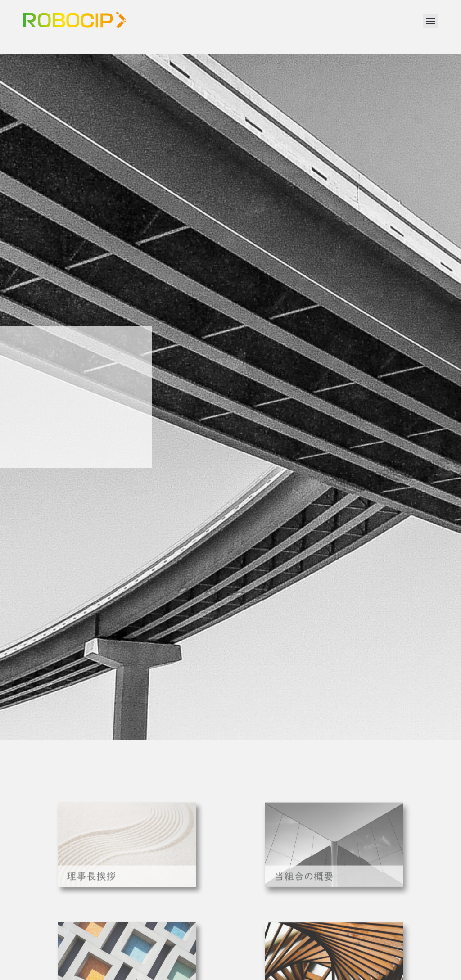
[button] (431, 21)
